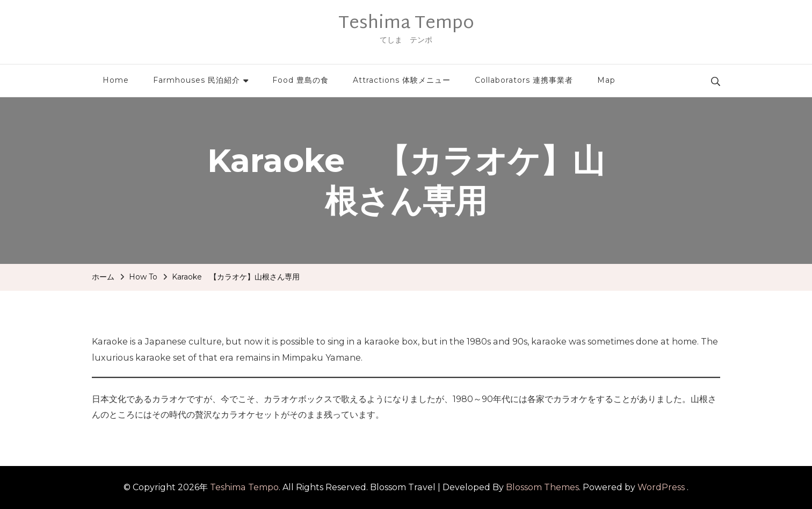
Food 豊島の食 (300, 80)
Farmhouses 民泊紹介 (197, 80)
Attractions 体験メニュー (402, 80)
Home (116, 80)
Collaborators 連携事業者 (524, 80)
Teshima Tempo (406, 24)
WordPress (661, 487)
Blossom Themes (542, 487)
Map (606, 80)
